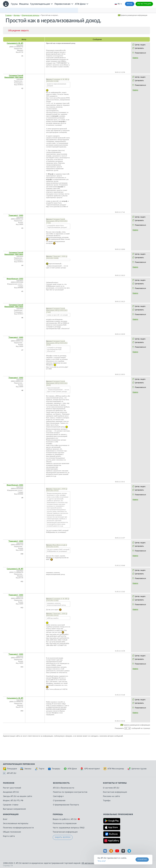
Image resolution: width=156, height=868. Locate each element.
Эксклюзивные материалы (16, 823)
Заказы (26, 769)
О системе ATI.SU (111, 788)
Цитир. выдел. (140, 45)
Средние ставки (11, 805)
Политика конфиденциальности (18, 828)
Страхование (59, 801)
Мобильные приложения (118, 814)
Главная (8, 15)
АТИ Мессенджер (114, 769)
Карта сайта (9, 836)
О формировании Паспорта (66, 805)
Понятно (142, 859)
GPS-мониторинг (90, 769)
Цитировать (139, 48)
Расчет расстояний (12, 788)
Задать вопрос (63, 837)
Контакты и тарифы (115, 783)
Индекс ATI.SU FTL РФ (13, 801)
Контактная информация (115, 792)
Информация (11, 814)
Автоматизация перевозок (19, 764)
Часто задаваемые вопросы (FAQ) (69, 828)
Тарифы (107, 801)
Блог (5, 819)
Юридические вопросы (30, 15)
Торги (40, 769)
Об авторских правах (92, 863)
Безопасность (61, 783)
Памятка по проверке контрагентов (70, 792)
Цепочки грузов (137, 769)
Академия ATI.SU (11, 792)
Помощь (58, 814)
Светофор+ (58, 796)
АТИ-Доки (70, 769)
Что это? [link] (102, 861)
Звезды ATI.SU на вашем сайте (18, 796)
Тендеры (54, 769)
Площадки (10, 769)
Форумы (17, 15)
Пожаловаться (140, 53)
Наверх (135, 58)
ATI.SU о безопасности (64, 788)
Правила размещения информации (134, 15)
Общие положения (12, 832)
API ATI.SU (10, 773)
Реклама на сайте (111, 796)
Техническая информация (65, 832)
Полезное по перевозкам (65, 823)
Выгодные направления (14, 809)
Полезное (9, 783)
